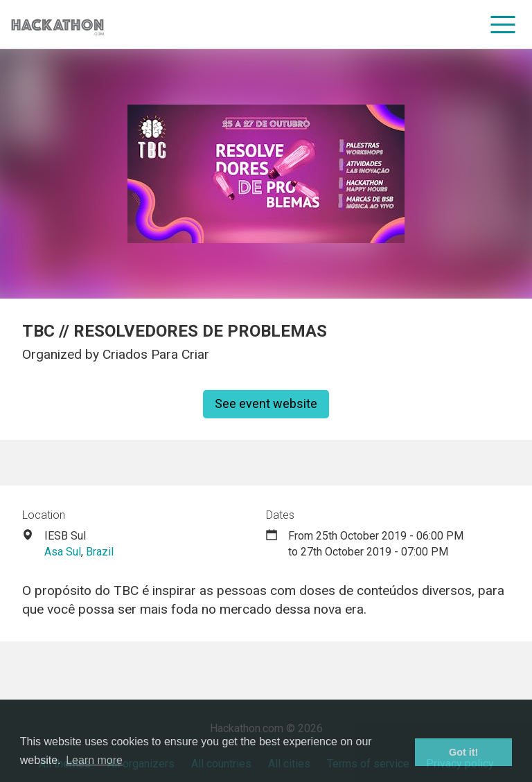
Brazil (100, 552)
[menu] (503, 24)
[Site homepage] (57, 25)
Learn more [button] (94, 760)
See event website (266, 403)
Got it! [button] (463, 752)
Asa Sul (63, 552)
